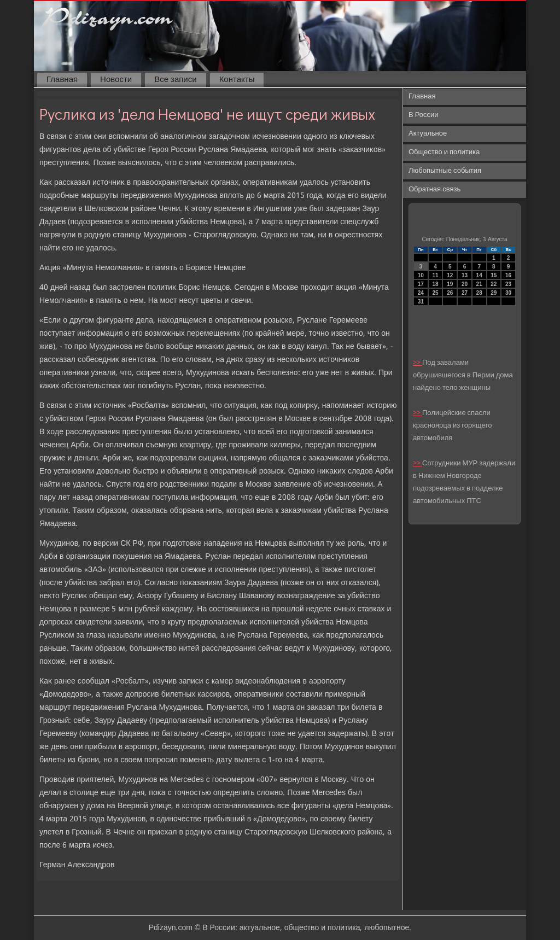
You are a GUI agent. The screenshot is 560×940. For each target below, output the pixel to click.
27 (465, 293)
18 (435, 284)
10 (421, 275)
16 (508, 275)
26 (450, 293)
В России (424, 115)
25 (435, 293)
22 (494, 284)
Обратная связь (434, 189)
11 (435, 275)
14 (479, 275)
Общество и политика (444, 152)
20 (465, 284)
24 (421, 293)
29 (494, 293)
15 (494, 275)
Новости (116, 80)
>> (418, 363)
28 (479, 293)
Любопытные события (445, 171)
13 (465, 275)
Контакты (237, 80)
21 (479, 284)
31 (421, 302)
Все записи (175, 80)
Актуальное (428, 134)
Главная (62, 80)
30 (508, 293)
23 (508, 284)
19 (450, 284)
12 (450, 275)
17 (421, 284)
